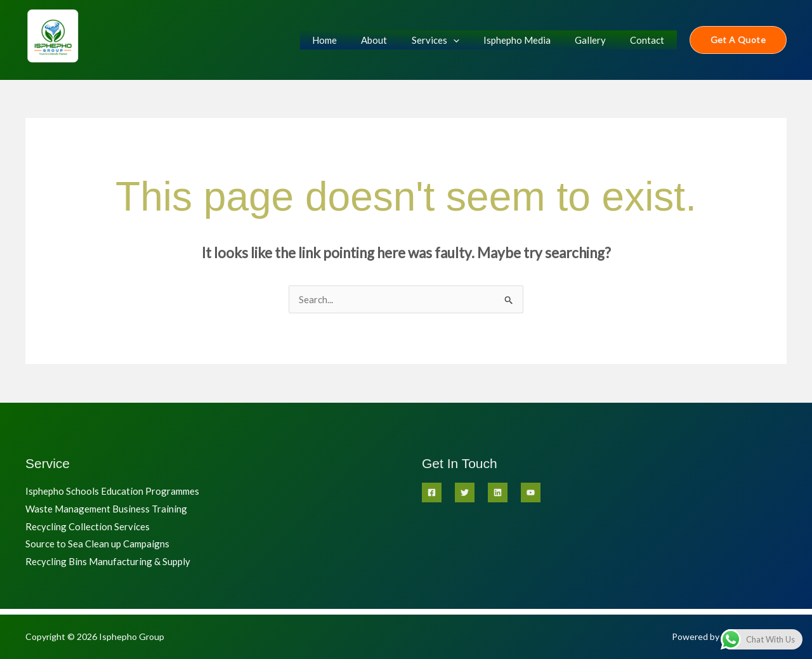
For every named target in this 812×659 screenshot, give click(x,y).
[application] (472, 40)
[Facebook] (432, 493)
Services (454, 40)
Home (354, 40)
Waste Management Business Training (106, 509)
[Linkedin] (498, 493)
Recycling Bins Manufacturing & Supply (108, 562)
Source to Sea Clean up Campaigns (97, 544)
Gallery (599, 40)
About (398, 40)
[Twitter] (465, 493)
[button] (738, 40)
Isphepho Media (530, 40)
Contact (650, 40)
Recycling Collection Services (88, 526)
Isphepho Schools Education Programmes (112, 491)
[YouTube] (531, 493)
